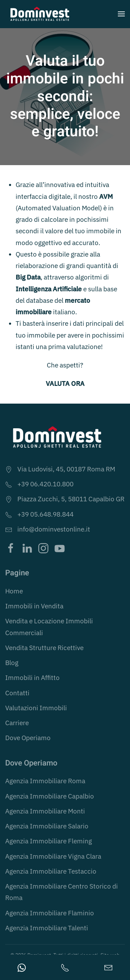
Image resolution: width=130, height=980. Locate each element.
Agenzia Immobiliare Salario (47, 826)
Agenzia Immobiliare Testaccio (51, 871)
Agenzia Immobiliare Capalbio (50, 796)
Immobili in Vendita (34, 606)
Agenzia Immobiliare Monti (45, 811)
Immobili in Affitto (32, 678)
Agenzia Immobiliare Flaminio (50, 913)
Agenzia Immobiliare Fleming (49, 841)
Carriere (17, 723)
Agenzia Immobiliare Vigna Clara (53, 856)
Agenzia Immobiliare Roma (45, 781)
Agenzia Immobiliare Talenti (47, 928)
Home (14, 591)
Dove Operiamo (28, 738)
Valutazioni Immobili (36, 708)
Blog (12, 663)
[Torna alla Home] (40, 14)
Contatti (17, 693)
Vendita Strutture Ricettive (44, 648)
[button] (121, 14)
